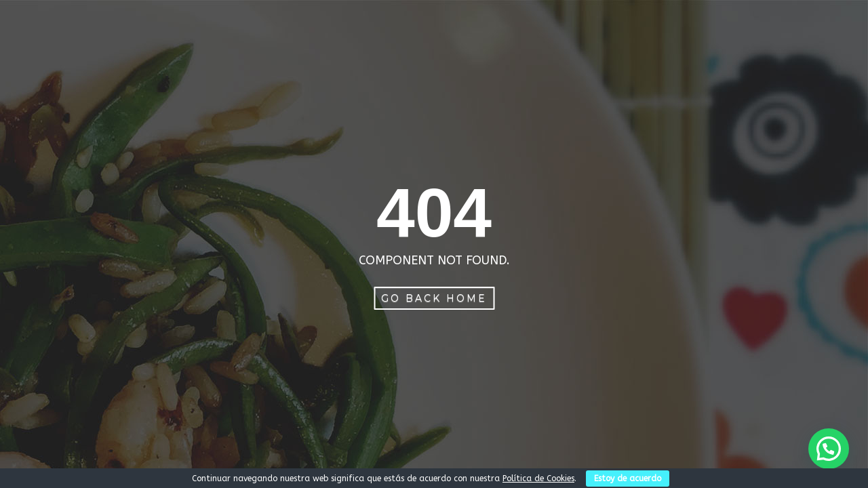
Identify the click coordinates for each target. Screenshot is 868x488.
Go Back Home (434, 298)
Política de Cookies (538, 479)
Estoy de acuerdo (628, 479)
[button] (829, 449)
